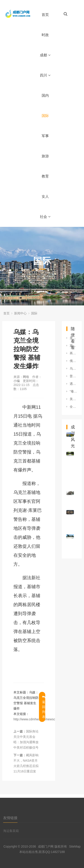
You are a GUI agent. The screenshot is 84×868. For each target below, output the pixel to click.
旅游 (45, 156)
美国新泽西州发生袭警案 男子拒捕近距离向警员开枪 (73, 399)
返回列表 (44, 707)
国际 (45, 116)
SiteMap (75, 846)
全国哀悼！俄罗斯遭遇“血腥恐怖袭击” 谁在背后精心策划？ (73, 407)
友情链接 (10, 818)
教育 (45, 176)
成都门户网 (46, 846)
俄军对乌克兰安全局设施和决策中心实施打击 (73, 361)
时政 (45, 35)
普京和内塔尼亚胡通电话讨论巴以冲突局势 (73, 376)
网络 (26, 377)
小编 (17, 381)
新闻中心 (20, 313)
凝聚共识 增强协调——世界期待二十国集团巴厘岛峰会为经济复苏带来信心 (73, 346)
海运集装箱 (11, 831)
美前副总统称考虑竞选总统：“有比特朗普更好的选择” (73, 338)
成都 (45, 55)
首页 (45, 15)
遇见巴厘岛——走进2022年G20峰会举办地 (73, 384)
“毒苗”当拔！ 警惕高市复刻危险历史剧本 (73, 391)
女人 (45, 196)
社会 (45, 217)
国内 (45, 95)
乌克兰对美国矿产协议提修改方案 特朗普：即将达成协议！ (73, 368)
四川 (45, 75)
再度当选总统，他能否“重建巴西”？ (73, 353)
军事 (45, 136)
